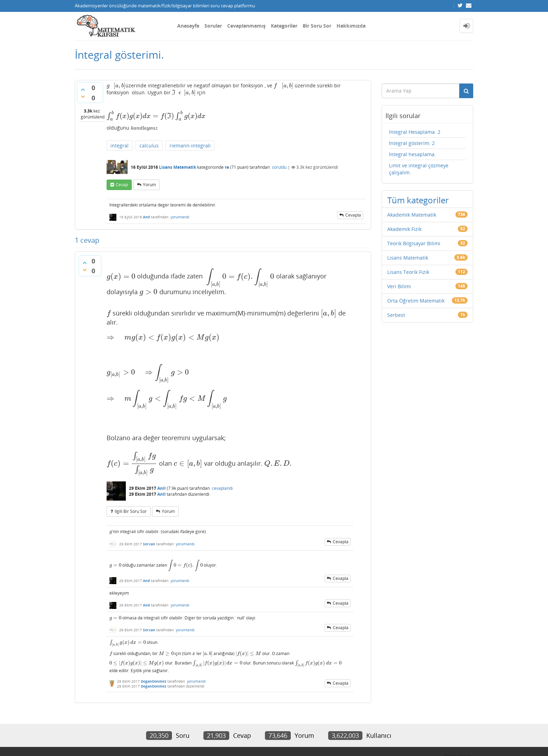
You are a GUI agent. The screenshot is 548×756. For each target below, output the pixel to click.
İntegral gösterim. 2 (412, 143)
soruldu (279, 167)
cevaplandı (222, 488)
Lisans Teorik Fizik (408, 272)
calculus (149, 146)
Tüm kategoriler (418, 200)
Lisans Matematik (178, 167)
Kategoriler (284, 26)
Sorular (213, 26)
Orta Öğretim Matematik (416, 301)
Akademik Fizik (404, 229)
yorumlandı (180, 217)
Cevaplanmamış (246, 26)
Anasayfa (188, 26)
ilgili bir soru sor (131, 511)
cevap (122, 185)
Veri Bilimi (399, 286)
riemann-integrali (190, 146)
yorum (149, 185)
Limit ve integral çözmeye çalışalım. (419, 169)
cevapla (353, 215)
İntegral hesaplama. (412, 154)
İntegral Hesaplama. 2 (415, 132)
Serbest (396, 315)
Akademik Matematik (412, 215)
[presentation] (108, 85)
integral (120, 146)
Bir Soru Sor (317, 26)
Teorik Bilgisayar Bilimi (414, 243)
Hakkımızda (351, 26)
